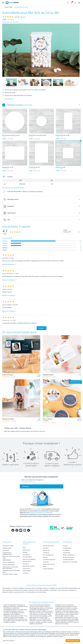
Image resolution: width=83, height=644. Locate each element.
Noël (24, 547)
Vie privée (46, 561)
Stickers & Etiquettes (9, 563)
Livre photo (6, 549)
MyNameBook (7, 559)
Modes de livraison (68, 556)
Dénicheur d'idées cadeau (10, 573)
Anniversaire (26, 549)
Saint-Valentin (27, 570)
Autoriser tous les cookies (73, 641)
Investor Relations (48, 568)
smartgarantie (67, 547)
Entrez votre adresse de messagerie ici (33, 479)
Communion (26, 567)
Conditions (46, 552)
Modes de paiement (69, 554)
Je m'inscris (25, 485)
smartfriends (67, 552)
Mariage (25, 551)
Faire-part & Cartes (8, 545)
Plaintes (45, 556)
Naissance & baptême (29, 558)
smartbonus (66, 549)
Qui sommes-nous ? (49, 545)
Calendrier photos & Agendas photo (11, 570)
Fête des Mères (27, 556)
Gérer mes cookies (9, 641)
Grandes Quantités (68, 559)
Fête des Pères (27, 560)
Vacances (26, 572)
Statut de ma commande (70, 561)
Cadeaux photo (7, 547)
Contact (65, 545)
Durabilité (46, 547)
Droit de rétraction (48, 554)
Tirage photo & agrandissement (7, 552)
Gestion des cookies (49, 563)
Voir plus (41, 328)
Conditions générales (49, 559)
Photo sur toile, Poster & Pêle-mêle (11, 556)
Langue (65, 230)
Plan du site (46, 549)
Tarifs (45, 565)
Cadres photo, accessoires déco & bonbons (10, 567)
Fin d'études (26, 553)
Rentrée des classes (29, 565)
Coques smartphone (9, 561)
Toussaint (26, 563)
